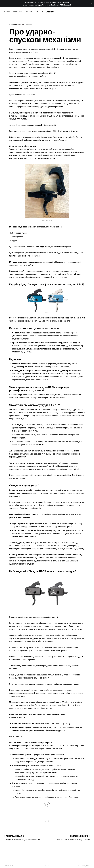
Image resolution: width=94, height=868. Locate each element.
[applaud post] (47, 805)
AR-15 (50, 12)
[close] (91, 4)
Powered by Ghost (84, 866)
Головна (7, 12)
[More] (37, 12)
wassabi (14, 25)
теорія (21, 25)
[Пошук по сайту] (42, 12)
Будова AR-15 (18, 12)
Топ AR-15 (29, 12)
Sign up (47, 866)
